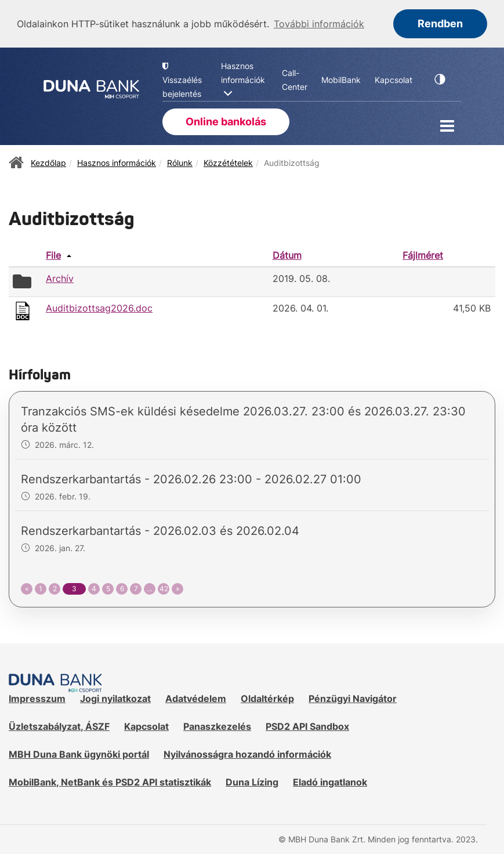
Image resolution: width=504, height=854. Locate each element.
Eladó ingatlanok (330, 781)
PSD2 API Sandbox (307, 726)
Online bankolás (226, 121)
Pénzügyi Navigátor (353, 698)
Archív (60, 278)
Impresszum (37, 698)
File (53, 254)
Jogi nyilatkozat (115, 698)
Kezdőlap (48, 162)
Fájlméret (423, 254)
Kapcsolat (146, 726)
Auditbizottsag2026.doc (99, 307)
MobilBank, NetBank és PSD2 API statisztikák (110, 781)
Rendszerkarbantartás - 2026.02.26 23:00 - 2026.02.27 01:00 (191, 479)
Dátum (287, 254)
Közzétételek (228, 162)
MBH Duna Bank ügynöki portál (79, 753)
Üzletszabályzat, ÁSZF (59, 726)
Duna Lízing (252, 781)
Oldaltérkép (267, 698)
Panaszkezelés (217, 726)
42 (164, 588)
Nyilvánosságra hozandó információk (247, 753)
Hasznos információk (117, 162)
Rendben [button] (440, 23)
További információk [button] (319, 24)
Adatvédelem (196, 698)
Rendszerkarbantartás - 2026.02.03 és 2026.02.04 (160, 530)
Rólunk (180, 162)
